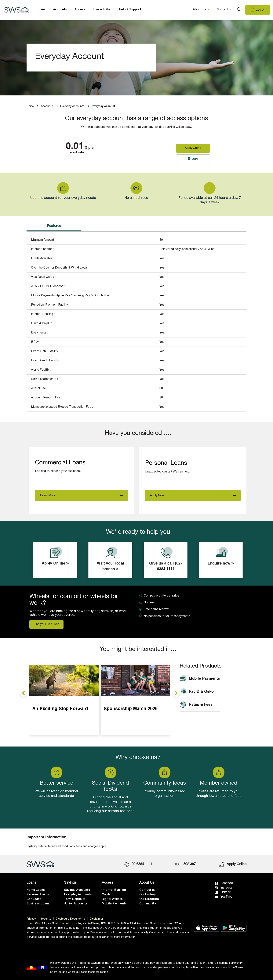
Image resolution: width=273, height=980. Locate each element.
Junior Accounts (76, 904)
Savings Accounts (77, 890)
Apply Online (193, 148)
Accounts (60, 10)
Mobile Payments (114, 904)
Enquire (193, 159)
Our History (147, 895)
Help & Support (130, 10)
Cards (106, 895)
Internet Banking (114, 890)
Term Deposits (75, 899)
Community (148, 904)
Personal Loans (38, 895)
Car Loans (34, 899)
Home (30, 106)
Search (239, 10)
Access (80, 10)
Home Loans (36, 890)
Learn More (48, 496)
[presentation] (24, 693)
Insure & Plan (102, 10)
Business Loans (38, 904)
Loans (41, 10)
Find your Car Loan (46, 624)
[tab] (136, 837)
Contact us (147, 890)
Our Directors (149, 899)
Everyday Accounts (78, 895)
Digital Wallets (112, 899)
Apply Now (157, 496)
